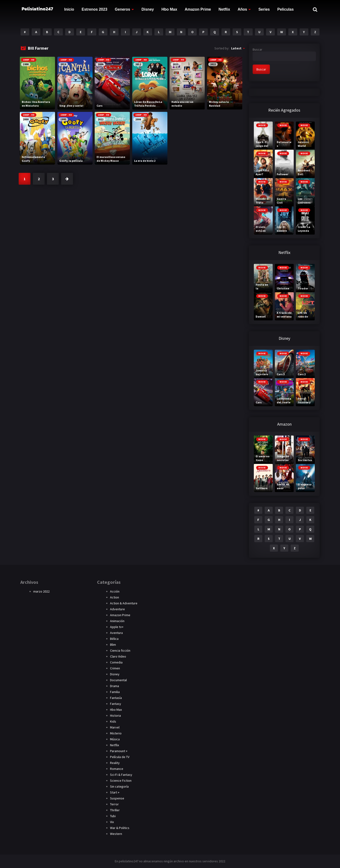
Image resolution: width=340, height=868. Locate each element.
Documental (118, 680)
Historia (115, 715)
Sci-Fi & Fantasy (121, 775)
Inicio (69, 9)
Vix (112, 822)
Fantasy (116, 704)
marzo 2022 (41, 591)
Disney (148, 9)
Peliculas (285, 9)
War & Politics (120, 828)
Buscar (257, 49)
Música (115, 739)
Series (264, 9)
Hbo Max (169, 9)
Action (115, 597)
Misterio (116, 733)
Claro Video (118, 656)
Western (116, 834)
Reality (115, 763)
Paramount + (119, 751)
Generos (122, 9)
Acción (115, 591)
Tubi (113, 816)
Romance (117, 769)
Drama (115, 686)
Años (242, 9)
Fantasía (116, 698)
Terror (114, 804)
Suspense (117, 798)
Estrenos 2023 (95, 9)
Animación (117, 621)
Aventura (116, 633)
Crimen (115, 668)
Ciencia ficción (120, 650)
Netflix (224, 9)
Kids (113, 721)
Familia (115, 692)
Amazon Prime (198, 9)
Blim (113, 645)
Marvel (115, 727)
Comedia (116, 662)
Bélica (114, 639)
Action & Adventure (124, 603)
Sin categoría (119, 786)
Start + (115, 792)
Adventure (117, 609)
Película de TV (120, 757)
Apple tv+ (117, 627)
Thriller (115, 810)
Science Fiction (121, 781)
